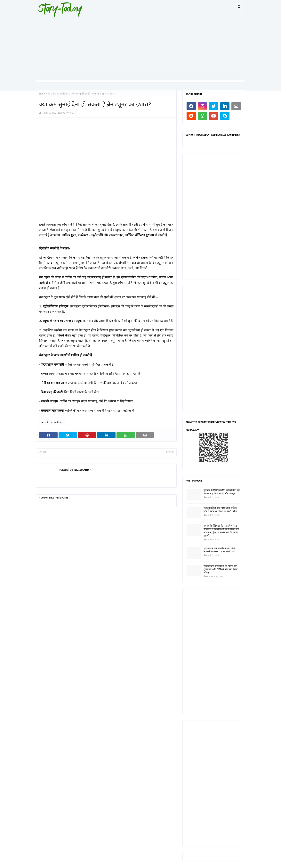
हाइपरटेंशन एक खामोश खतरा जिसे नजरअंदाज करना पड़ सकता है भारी (219, 550)
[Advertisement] (140, 47)
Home (42, 94)
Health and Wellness (59, 94)
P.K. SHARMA (49, 113)
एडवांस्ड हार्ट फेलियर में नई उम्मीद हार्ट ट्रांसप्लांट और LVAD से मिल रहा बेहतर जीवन (221, 569)
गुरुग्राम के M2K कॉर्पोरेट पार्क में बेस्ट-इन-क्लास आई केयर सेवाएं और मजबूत (222, 492)
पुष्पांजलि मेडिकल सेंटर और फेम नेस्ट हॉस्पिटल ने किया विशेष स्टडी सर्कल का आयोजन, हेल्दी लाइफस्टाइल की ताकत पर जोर (221, 531)
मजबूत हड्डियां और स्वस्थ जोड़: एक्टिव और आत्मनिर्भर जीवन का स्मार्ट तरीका (220, 510)
